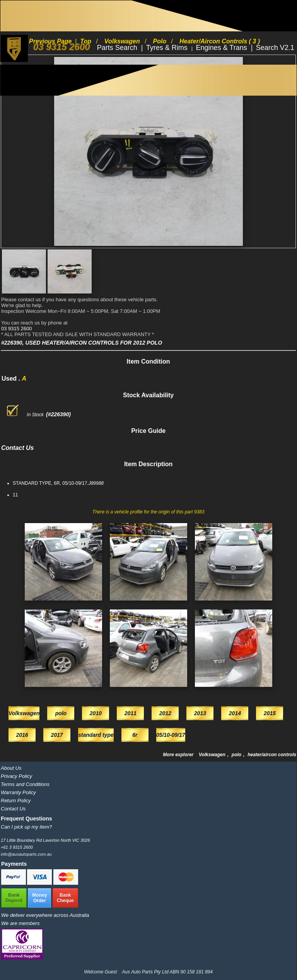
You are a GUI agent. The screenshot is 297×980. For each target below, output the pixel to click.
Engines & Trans (223, 48)
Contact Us (13, 809)
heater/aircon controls (272, 755)
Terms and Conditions (25, 784)
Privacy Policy (16, 776)
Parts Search (118, 48)
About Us (11, 768)
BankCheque (65, 898)
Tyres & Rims (168, 48)
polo (237, 755)
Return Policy (16, 801)
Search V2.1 (275, 48)
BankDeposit (14, 898)
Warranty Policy (18, 792)
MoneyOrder (39, 898)
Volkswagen (213, 755)
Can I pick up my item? (26, 827)
